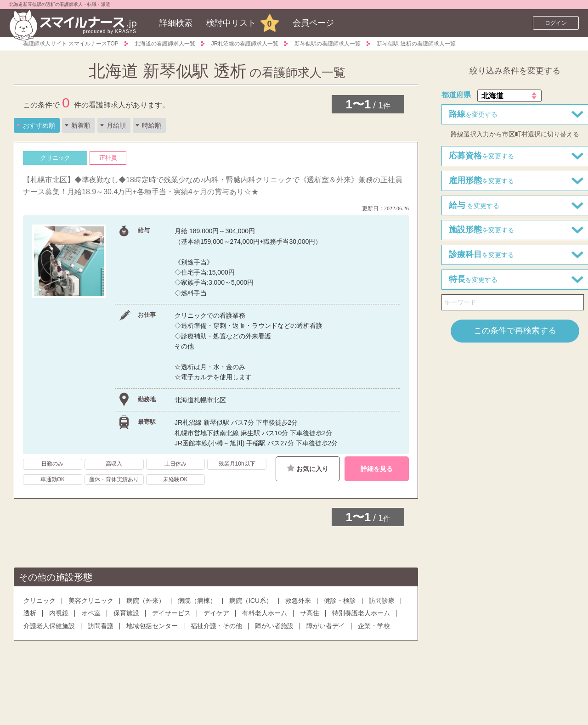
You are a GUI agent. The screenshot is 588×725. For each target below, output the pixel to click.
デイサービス (171, 613)
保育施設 (126, 613)
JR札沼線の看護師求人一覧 (245, 44)
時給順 (152, 125)
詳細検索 (176, 23)
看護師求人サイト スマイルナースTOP (71, 44)
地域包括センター (152, 626)
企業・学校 (374, 626)
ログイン (556, 23)
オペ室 (91, 613)
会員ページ (313, 23)
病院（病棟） (197, 601)
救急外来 (298, 601)
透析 (30, 613)
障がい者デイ (326, 626)
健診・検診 (340, 601)
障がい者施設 (274, 626)
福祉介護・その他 (216, 626)
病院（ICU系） (251, 601)
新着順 (81, 125)
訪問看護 (101, 626)
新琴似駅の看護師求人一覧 (328, 44)
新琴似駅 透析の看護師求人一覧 (416, 44)
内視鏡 (59, 613)
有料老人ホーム (265, 613)
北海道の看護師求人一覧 (165, 44)
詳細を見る (377, 469)
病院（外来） (146, 601)
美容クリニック (91, 601)
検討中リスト (231, 23)
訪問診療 (382, 601)
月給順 (116, 125)
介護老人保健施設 (49, 626)
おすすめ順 (39, 125)
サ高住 (310, 613)
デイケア (216, 613)
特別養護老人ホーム (361, 613)
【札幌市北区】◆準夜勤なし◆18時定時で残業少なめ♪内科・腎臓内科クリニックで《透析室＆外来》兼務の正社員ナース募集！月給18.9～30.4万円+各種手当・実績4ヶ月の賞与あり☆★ (213, 186)
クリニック (40, 601)
